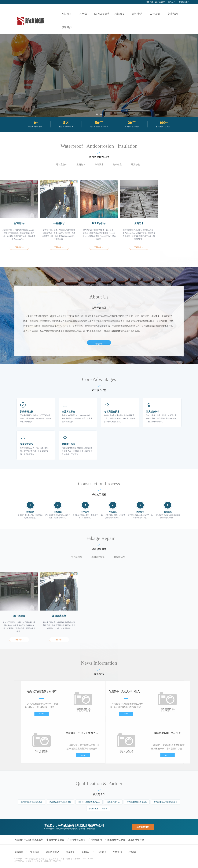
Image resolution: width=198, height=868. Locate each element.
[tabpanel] (99, 76)
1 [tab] (97, 115)
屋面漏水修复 (98, 561)
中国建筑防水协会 (55, 840)
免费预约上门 (184, 2)
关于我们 (35, 852)
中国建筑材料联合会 (115, 840)
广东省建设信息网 (76, 840)
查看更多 (99, 408)
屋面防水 (81, 168)
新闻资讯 (86, 852)
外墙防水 (99, 168)
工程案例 (102, 852)
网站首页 (19, 852)
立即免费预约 (143, 827)
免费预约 (117, 852)
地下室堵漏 (76, 561)
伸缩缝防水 (119, 561)
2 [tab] (101, 115)
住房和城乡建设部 (34, 840)
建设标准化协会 (136, 840)
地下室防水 (62, 168)
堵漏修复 (136, 168)
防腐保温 (117, 168)
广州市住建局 (95, 840)
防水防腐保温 (52, 852)
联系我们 (172, 2)
